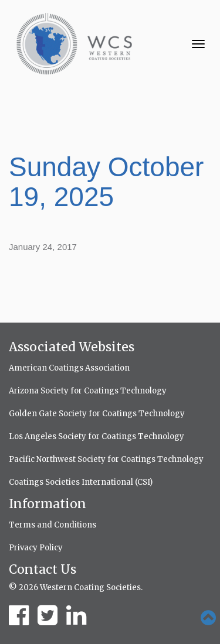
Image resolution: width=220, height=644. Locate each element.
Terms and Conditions (53, 525)
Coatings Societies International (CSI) (81, 482)
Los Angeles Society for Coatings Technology (97, 436)
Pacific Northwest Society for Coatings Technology (106, 459)
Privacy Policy (36, 548)
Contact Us (43, 569)
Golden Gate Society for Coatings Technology (97, 414)
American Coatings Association (69, 368)
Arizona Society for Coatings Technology (88, 391)
